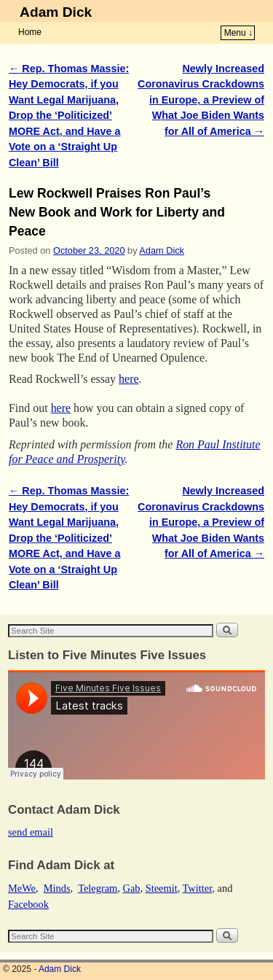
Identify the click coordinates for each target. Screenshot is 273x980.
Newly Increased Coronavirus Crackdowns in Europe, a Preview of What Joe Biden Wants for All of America (201, 100)
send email (31, 832)
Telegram (98, 888)
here (128, 379)
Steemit (162, 888)
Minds (57, 888)
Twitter (198, 888)
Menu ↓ (238, 33)
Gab (131, 888)
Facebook (28, 904)
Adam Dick (56, 12)
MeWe (22, 888)
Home (30, 32)
